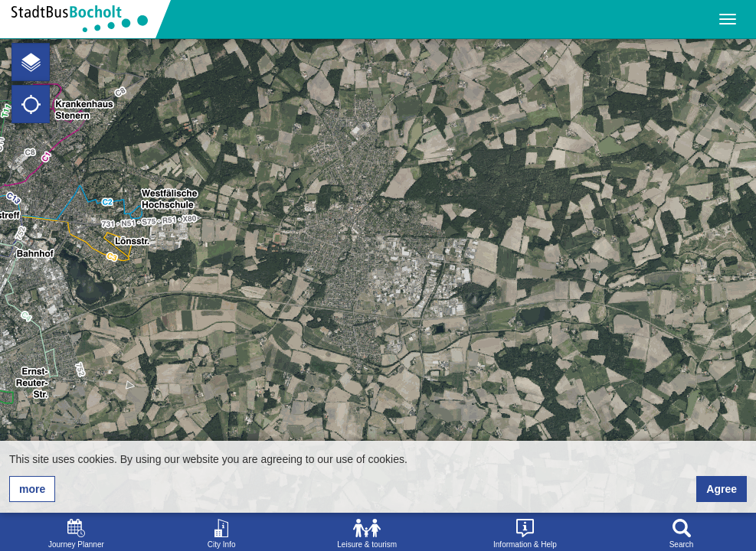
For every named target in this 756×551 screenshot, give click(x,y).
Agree (722, 489)
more (32, 489)
